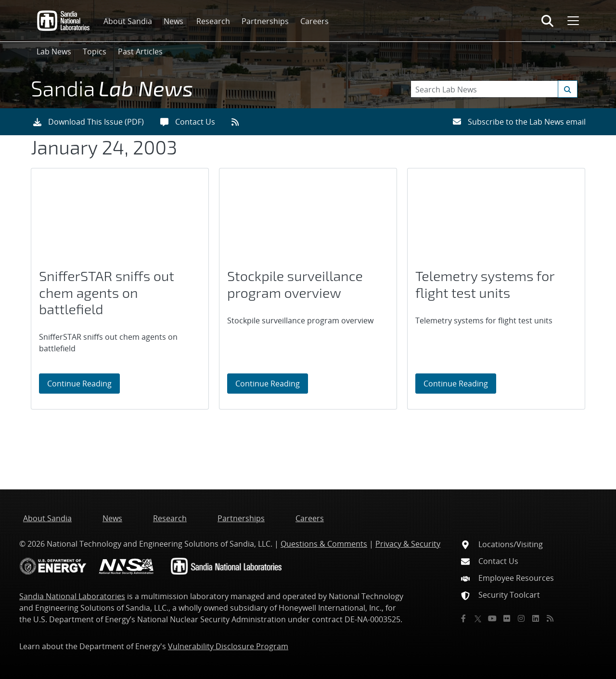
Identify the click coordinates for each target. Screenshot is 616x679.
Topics (95, 51)
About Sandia (128, 21)
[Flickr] (507, 618)
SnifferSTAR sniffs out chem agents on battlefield (107, 292)
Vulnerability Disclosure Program (228, 646)
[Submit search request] (568, 89)
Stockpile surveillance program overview (295, 284)
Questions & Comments (324, 544)
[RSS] (550, 618)
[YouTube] (492, 618)
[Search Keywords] (494, 89)
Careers (314, 21)
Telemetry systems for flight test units (485, 284)
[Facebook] (463, 618)
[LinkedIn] (536, 618)
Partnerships (265, 21)
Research (213, 21)
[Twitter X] (478, 618)
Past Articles (140, 51)
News (173, 21)
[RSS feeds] (238, 122)
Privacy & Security (408, 544)
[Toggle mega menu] (572, 21)
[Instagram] (521, 618)
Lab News (54, 51)
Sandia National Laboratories (72, 596)
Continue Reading (83, 383)
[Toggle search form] (547, 21)
